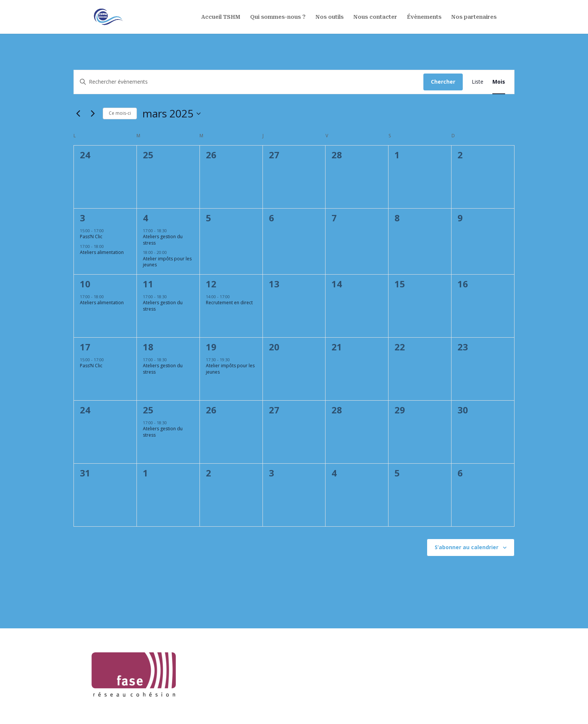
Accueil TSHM (221, 17)
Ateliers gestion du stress (163, 240)
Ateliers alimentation (102, 252)
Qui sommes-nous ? (278, 17)
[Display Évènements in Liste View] (478, 82)
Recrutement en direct (229, 303)
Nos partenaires (474, 17)
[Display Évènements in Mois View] (499, 82)
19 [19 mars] (211, 347)
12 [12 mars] (211, 284)
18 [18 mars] (148, 347)
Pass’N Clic (91, 237)
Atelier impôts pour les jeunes (167, 262)
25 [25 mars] (148, 410)
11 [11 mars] (148, 284)
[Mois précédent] (78, 114)
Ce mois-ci (120, 113)
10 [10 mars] (85, 284)
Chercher (443, 82)
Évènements (424, 17)
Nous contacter (375, 17)
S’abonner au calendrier (466, 547)
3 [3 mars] (82, 218)
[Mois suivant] (93, 114)
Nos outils (329, 17)
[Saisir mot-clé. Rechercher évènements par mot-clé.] (249, 82)
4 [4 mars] (145, 218)
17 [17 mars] (85, 347)
